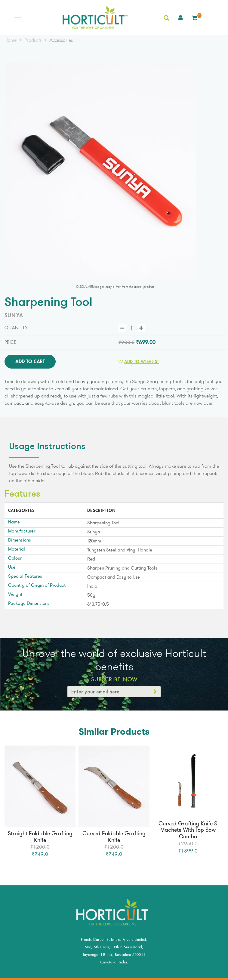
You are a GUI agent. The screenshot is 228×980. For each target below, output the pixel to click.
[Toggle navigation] (18, 17)
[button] (180, 17)
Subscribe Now (114, 679)
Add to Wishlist (139, 362)
